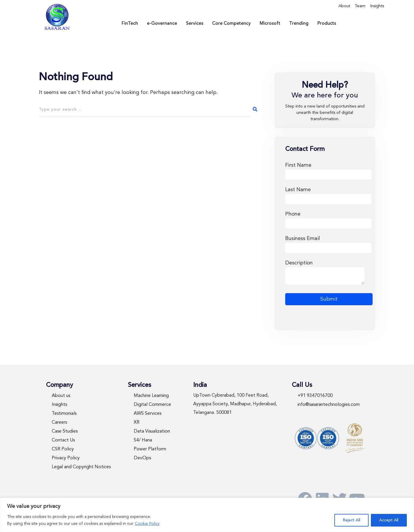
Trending (299, 24)
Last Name (328, 194)
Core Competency (231, 24)
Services (195, 24)
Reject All (351, 520)
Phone (328, 219)
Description (325, 273)
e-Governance (162, 24)
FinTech (130, 24)
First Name (328, 170)
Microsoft (270, 24)
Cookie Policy (147, 524)
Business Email (328, 243)
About (344, 6)
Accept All (389, 520)
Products (327, 24)
